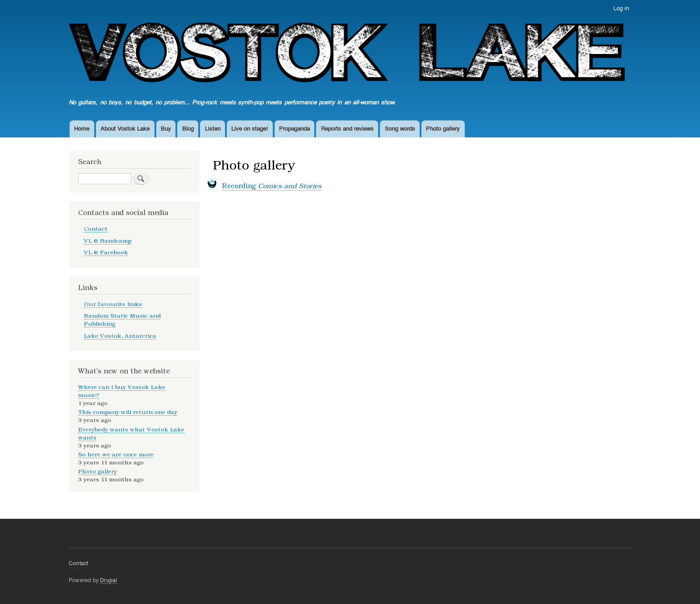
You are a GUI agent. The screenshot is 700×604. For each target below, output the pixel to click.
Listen (213, 129)
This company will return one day (128, 412)
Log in (621, 9)
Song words (400, 129)
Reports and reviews (347, 129)
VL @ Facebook (106, 252)
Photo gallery (443, 129)
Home (82, 129)
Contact (96, 229)
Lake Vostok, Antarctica (120, 336)
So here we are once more (116, 454)
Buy (166, 129)
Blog (188, 129)
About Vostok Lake (125, 129)
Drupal (108, 581)
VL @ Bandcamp (108, 241)
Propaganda (294, 129)
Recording (272, 186)
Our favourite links (113, 304)
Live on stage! (250, 129)
